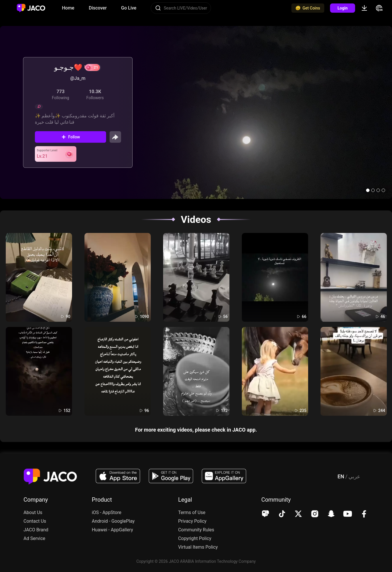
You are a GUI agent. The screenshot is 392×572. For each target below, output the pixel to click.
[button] (368, 190)
